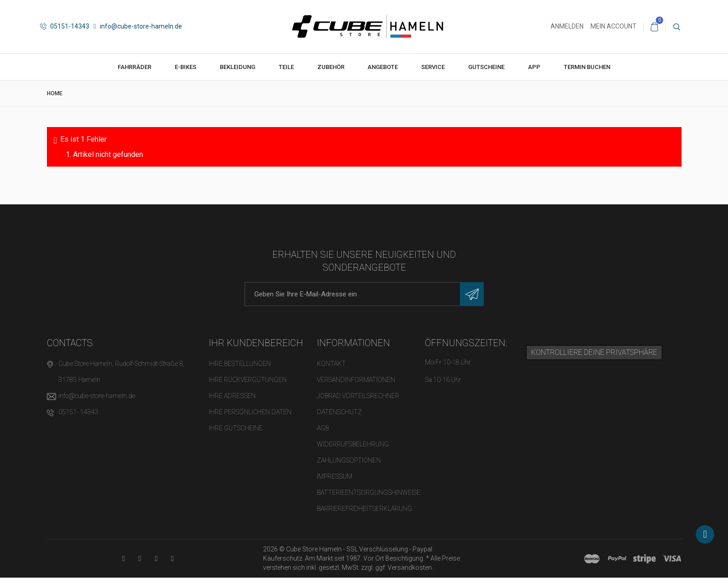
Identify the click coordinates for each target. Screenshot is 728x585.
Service (433, 67)
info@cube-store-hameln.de (138, 26)
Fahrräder (135, 67)
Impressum (335, 476)
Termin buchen (587, 67)
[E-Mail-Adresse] (364, 294)
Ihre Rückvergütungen (248, 380)
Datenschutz (339, 412)
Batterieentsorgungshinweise (369, 492)
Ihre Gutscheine (236, 428)
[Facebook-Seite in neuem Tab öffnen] (140, 559)
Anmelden (567, 26)
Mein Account (613, 26)
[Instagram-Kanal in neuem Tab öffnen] (172, 559)
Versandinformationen (356, 380)
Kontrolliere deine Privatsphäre (594, 352)
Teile (286, 67)
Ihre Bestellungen (240, 364)
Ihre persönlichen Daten (250, 412)
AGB (323, 428)
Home (55, 93)
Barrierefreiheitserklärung (364, 509)
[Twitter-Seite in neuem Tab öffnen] (156, 559)
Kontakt (331, 364)
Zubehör (331, 67)
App (534, 67)
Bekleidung (238, 67)
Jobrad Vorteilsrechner (358, 396)
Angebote (383, 67)
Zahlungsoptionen (349, 460)
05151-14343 (65, 26)
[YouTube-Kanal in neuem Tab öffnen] (123, 559)
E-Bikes (186, 67)
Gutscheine (486, 67)
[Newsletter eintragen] (472, 294)
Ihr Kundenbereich (256, 343)
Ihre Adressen (232, 396)
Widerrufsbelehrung (353, 444)
